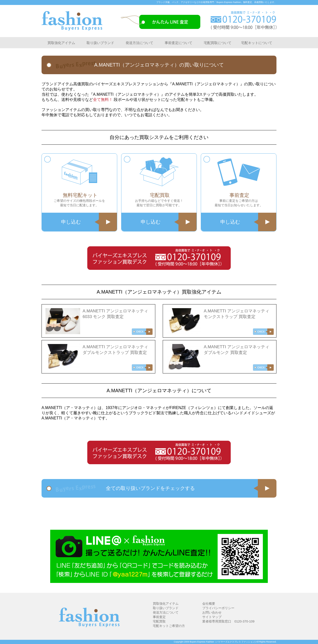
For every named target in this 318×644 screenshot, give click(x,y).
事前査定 (159, 617)
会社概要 (209, 604)
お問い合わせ (212, 612)
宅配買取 (159, 621)
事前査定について (179, 43)
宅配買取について (218, 43)
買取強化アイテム (61, 43)
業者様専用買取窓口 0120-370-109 (228, 621)
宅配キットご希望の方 (169, 626)
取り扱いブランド (100, 43)
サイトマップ (212, 617)
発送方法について (139, 43)
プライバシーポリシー (218, 608)
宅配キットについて (257, 43)
